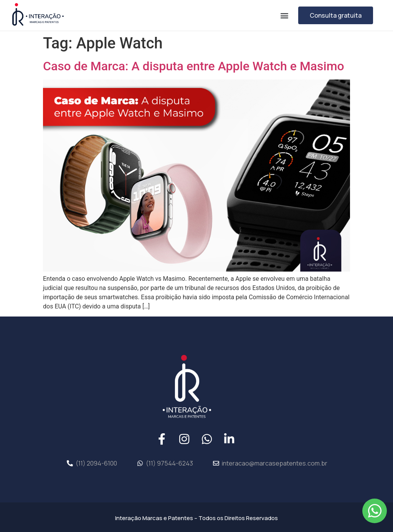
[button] (284, 15)
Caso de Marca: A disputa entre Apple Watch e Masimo (194, 66)
